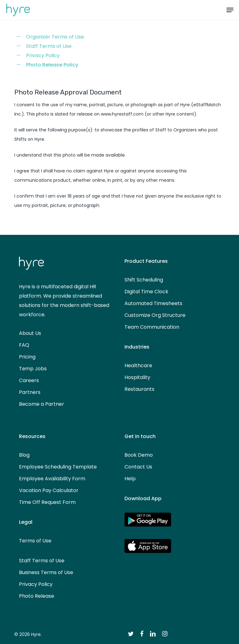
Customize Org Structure (155, 315)
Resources (32, 436)
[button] (230, 10)
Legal (26, 522)
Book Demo (139, 455)
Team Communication (152, 327)
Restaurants (139, 389)
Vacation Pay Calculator (49, 490)
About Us (30, 333)
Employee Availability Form (52, 479)
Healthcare (138, 365)
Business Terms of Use (46, 572)
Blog (24, 455)
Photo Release (37, 596)
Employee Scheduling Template (58, 467)
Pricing (27, 357)
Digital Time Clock (146, 292)
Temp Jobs (33, 369)
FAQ (24, 345)
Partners (30, 392)
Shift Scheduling (144, 280)
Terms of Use (35, 541)
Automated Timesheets (153, 303)
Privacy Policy (43, 55)
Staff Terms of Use (49, 46)
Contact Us (138, 467)
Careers (29, 380)
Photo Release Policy (52, 65)
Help (130, 479)
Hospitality (137, 377)
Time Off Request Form (47, 502)
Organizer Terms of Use (55, 37)
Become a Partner (42, 404)
